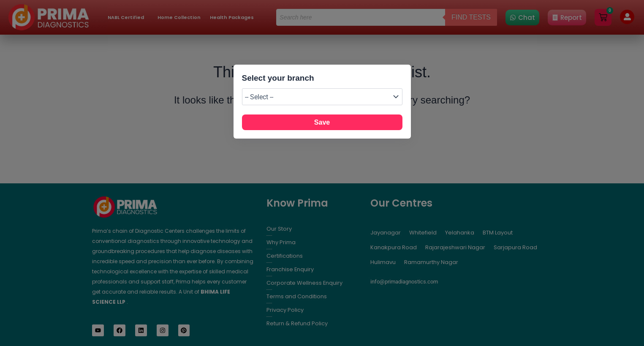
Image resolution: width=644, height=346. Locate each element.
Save (322, 122)
